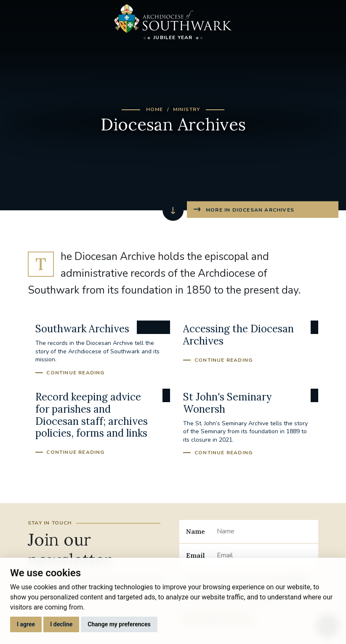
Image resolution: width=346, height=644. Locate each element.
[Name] (264, 531)
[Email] (264, 555)
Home (155, 109)
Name (196, 531)
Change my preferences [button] (119, 624)
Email (196, 555)
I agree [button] (26, 624)
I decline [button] (61, 624)
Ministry (187, 109)
